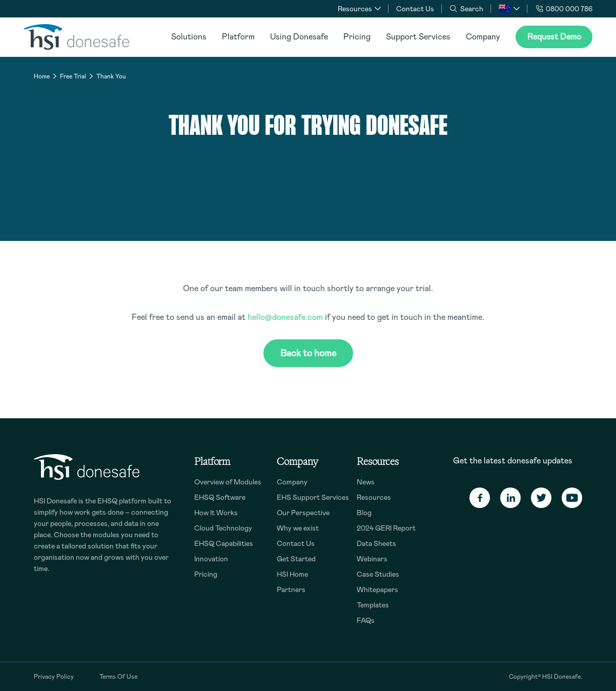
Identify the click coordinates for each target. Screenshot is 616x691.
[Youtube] (572, 498)
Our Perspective (303, 513)
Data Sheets (376, 543)
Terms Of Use (118, 677)
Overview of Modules (228, 482)
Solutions (189, 37)
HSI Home (292, 574)
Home (42, 76)
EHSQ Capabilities (224, 543)
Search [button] (466, 9)
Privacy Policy (54, 677)
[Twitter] (541, 498)
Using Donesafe (299, 37)
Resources (374, 497)
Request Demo (554, 37)
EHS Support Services (313, 497)
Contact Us (415, 9)
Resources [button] (355, 9)
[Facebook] (480, 498)
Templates (373, 605)
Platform (238, 37)
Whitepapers (377, 590)
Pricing (357, 37)
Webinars (372, 559)
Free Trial (73, 76)
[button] (509, 9)
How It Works (216, 513)
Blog (364, 513)
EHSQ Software (220, 497)
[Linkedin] (510, 498)
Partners (291, 590)
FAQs (366, 620)
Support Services (418, 37)
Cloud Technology (223, 528)
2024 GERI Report (386, 528)
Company (483, 37)
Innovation (211, 559)
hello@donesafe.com (285, 317)
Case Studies (378, 574)
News (366, 482)
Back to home (308, 353)
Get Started (296, 559)
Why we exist (298, 528)
